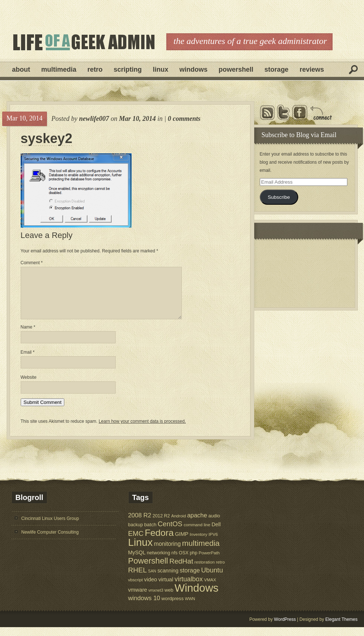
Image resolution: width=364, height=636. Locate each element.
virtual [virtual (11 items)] (166, 588)
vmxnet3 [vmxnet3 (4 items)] (156, 599)
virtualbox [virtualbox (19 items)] (188, 588)
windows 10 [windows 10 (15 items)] (144, 607)
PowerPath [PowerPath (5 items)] (209, 562)
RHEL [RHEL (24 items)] (138, 579)
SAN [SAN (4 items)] (152, 580)
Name (28, 336)
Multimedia (59, 69)
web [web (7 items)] (169, 599)
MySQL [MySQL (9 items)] (137, 561)
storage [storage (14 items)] (190, 579)
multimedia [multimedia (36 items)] (201, 552)
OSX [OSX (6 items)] (184, 562)
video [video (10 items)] (151, 588)
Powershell (236, 69)
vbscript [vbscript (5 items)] (136, 589)
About (21, 69)
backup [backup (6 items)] (136, 534)
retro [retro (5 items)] (220, 571)
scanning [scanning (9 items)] (168, 579)
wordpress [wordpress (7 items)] (173, 607)
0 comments (184, 119)
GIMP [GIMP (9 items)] (181, 543)
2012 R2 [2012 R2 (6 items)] (161, 525)
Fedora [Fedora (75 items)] (159, 542)
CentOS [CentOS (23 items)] (170, 533)
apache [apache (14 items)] (197, 524)
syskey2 (47, 139)
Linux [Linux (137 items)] (141, 551)
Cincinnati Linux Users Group (50, 527)
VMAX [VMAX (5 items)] (210, 589)
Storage (277, 69)
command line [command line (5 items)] (197, 533)
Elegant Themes (341, 628)
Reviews (312, 69)
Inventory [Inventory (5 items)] (198, 543)
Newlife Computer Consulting (50, 541)
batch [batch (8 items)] (150, 533)
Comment (32, 263)
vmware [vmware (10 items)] (138, 599)
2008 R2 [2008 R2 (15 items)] (140, 524)
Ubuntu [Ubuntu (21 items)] (212, 579)
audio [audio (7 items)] (214, 525)
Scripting (128, 69)
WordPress (285, 628)
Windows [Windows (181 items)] (196, 597)
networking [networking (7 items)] (158, 562)
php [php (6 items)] (193, 562)
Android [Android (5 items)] (178, 525)
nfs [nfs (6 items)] (175, 562)
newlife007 (94, 119)
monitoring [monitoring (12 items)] (167, 553)
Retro (95, 69)
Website (29, 386)
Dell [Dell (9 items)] (216, 533)
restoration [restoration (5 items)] (205, 571)
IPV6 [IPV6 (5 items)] (213, 543)
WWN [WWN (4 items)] (190, 608)
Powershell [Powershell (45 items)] (148, 570)
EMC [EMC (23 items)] (136, 542)
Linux (161, 69)
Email (28, 361)
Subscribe (279, 197)
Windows (194, 69)
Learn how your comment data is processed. (142, 430)
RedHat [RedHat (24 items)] (181, 570)
